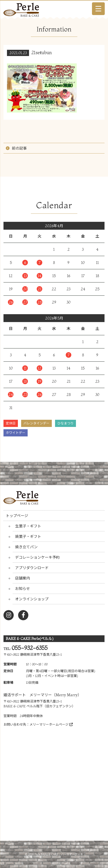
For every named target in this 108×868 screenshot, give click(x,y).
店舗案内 (23, 578)
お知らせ (23, 589)
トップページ (17, 516)
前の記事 (19, 148)
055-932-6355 (30, 648)
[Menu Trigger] (98, 9)
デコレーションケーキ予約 (37, 557)
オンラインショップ (32, 599)
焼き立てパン (26, 547)
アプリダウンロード (32, 568)
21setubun (42, 52)
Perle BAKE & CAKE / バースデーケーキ (59, 854)
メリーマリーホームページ (51, 724)
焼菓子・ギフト (28, 536)
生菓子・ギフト (28, 526)
